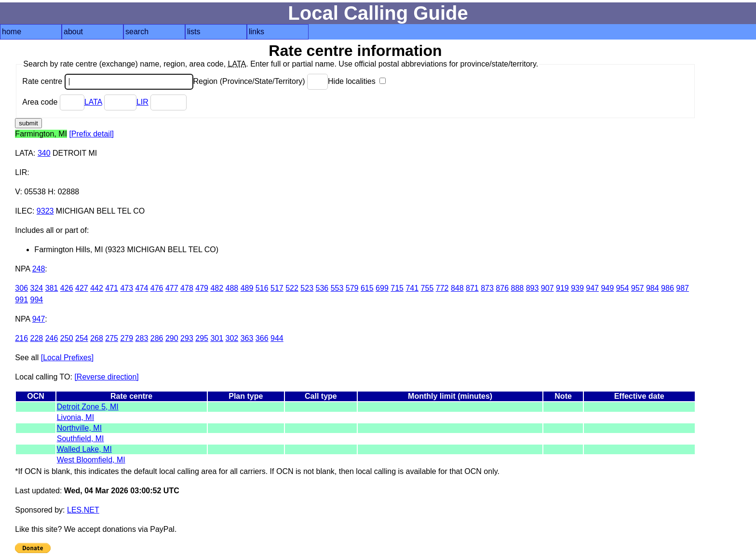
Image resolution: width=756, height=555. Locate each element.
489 (247, 288)
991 (21, 300)
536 (322, 288)
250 (67, 338)
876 (502, 288)
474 (142, 288)
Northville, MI (79, 428)
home (12, 32)
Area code (53, 102)
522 (292, 288)
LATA (93, 102)
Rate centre (108, 81)
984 (653, 288)
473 (127, 288)
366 (262, 338)
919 (562, 288)
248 (39, 269)
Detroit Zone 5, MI (88, 407)
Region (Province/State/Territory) (261, 81)
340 (44, 153)
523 (307, 288)
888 (518, 288)
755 (427, 288)
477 (172, 288)
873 (487, 288)
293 (187, 338)
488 (232, 288)
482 (217, 288)
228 (37, 338)
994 (37, 300)
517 (277, 288)
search (137, 32)
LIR (142, 102)
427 (82, 288)
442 (97, 288)
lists (194, 32)
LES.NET (83, 510)
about (73, 32)
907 (547, 288)
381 (52, 288)
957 (638, 288)
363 (247, 338)
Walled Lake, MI (84, 449)
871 (472, 288)
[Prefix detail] (91, 134)
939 (577, 288)
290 (172, 338)
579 (352, 288)
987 (682, 288)
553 (337, 288)
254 (82, 338)
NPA (22, 269)
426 (67, 288)
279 (127, 338)
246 (52, 338)
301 (217, 338)
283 (142, 338)
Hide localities (357, 81)
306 (21, 288)
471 (112, 288)
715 (397, 288)
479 (202, 288)
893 (533, 288)
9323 (45, 211)
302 (232, 338)
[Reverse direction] (106, 377)
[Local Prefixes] (67, 358)
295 (202, 338)
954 (623, 288)
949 (607, 288)
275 (112, 338)
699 (382, 288)
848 (457, 288)
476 (157, 288)
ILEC (24, 211)
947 (592, 288)
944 (277, 338)
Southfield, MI (81, 439)
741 (412, 288)
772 (442, 288)
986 (668, 288)
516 (262, 288)
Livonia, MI (75, 417)
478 (187, 288)
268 (97, 338)
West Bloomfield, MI (91, 460)
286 (157, 338)
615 (367, 288)
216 (21, 338)
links (256, 32)
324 (37, 288)
